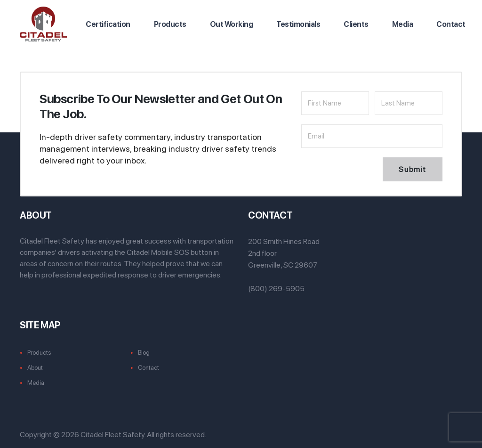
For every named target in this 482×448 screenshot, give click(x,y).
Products (170, 24)
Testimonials (298, 24)
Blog (144, 353)
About (35, 368)
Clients (356, 24)
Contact (451, 24)
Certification (108, 24)
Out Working (232, 24)
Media (403, 24)
